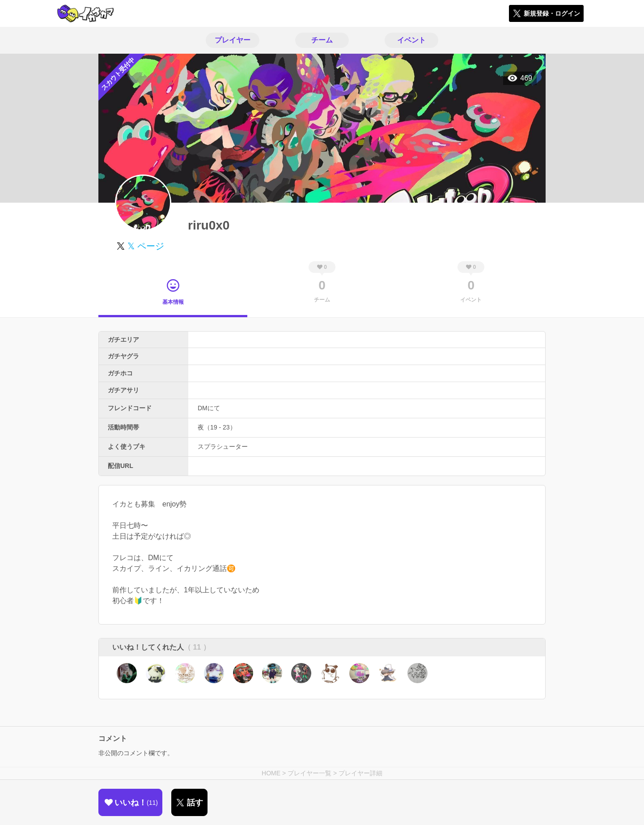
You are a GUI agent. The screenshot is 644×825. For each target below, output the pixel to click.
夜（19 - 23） (217, 427)
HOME (271, 773)
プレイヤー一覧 (309, 773)
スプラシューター (223, 447)
